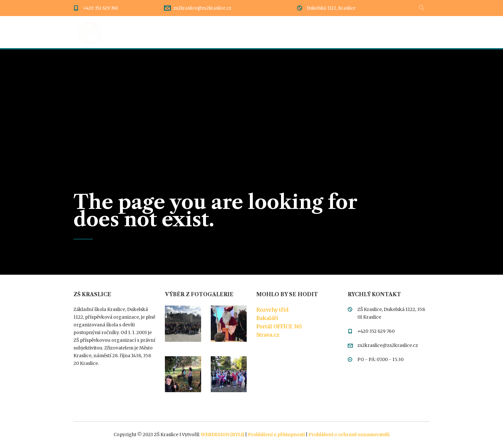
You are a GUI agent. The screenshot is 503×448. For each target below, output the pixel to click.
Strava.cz (268, 335)
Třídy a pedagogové (318, 32)
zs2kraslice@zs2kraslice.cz (202, 8)
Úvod (130, 32)
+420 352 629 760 (101, 8)
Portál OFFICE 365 (279, 326)
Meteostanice (413, 32)
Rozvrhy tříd (272, 310)
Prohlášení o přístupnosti (276, 435)
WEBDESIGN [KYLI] (222, 435)
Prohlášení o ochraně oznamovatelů (349, 435)
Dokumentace (260, 32)
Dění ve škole (168, 32)
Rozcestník (214, 32)
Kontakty (369, 32)
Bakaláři (267, 318)
